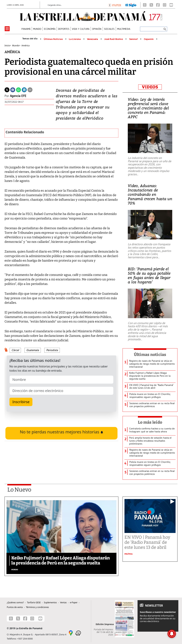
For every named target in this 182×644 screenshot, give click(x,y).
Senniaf (133, 39)
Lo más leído (150, 422)
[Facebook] (158, 5)
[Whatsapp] (18, 89)
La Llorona (75, 39)
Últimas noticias (150, 355)
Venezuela (92, 39)
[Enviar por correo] (30, 89)
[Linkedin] (24, 89)
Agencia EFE (18, 96)
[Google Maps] (71, 633)
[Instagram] (165, 5)
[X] (151, 5)
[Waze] (78, 633)
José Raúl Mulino (114, 39)
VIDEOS (150, 87)
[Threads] (145, 5)
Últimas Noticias (53, 39)
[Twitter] (7, 89)
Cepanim (149, 39)
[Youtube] (171, 5)
